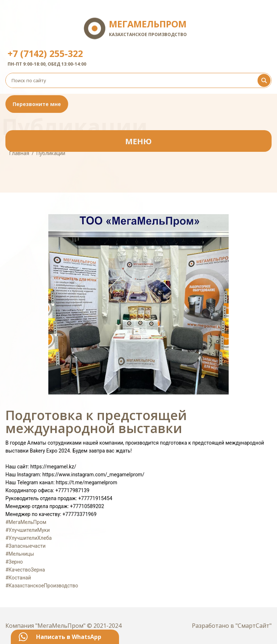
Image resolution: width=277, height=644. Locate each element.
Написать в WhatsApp (69, 637)
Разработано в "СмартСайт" (232, 626)
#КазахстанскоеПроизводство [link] (42, 586)
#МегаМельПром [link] (26, 522)
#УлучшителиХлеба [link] (28, 538)
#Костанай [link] (18, 578)
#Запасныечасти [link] (25, 546)
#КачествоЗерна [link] (25, 570)
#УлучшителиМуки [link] (28, 530)
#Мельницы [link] (20, 554)
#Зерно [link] (14, 562)
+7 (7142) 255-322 (45, 53)
